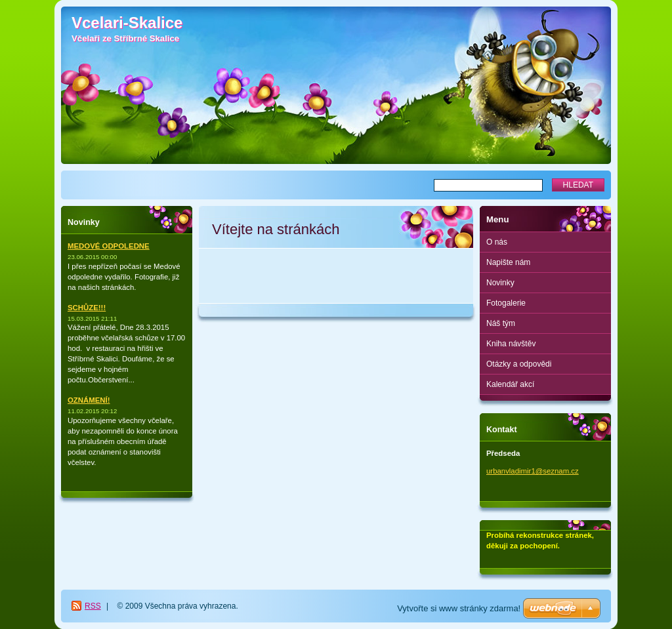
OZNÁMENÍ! (89, 400)
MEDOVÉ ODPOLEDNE (109, 246)
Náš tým (501, 323)
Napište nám (508, 262)
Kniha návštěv (511, 344)
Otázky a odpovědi (519, 364)
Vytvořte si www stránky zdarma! (459, 608)
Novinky (500, 283)
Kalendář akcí (510, 384)
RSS (93, 606)
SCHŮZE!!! (87, 308)
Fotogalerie (506, 303)
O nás (497, 242)
